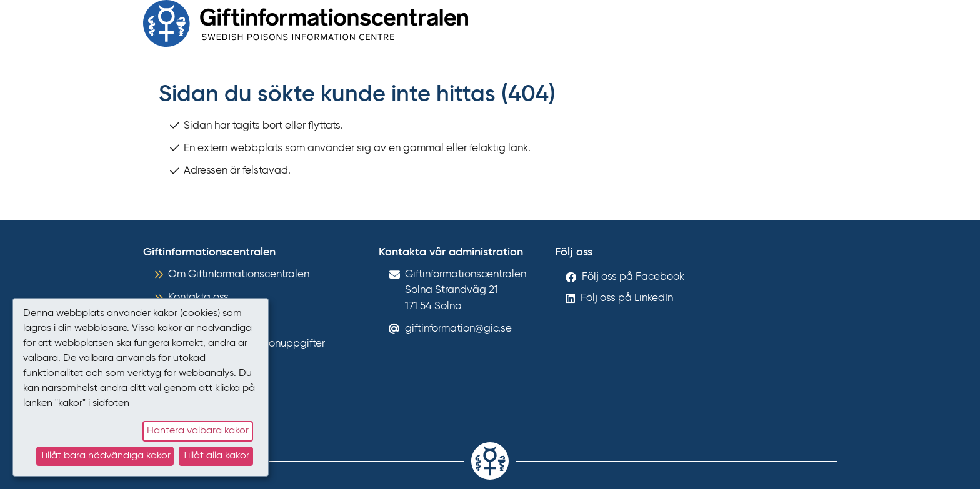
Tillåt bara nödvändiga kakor (105, 456)
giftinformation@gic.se (458, 329)
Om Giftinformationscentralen (239, 274)
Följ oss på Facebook (633, 277)
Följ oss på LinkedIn (627, 298)
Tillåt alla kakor (216, 456)
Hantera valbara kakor (198, 431)
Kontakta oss (198, 298)
